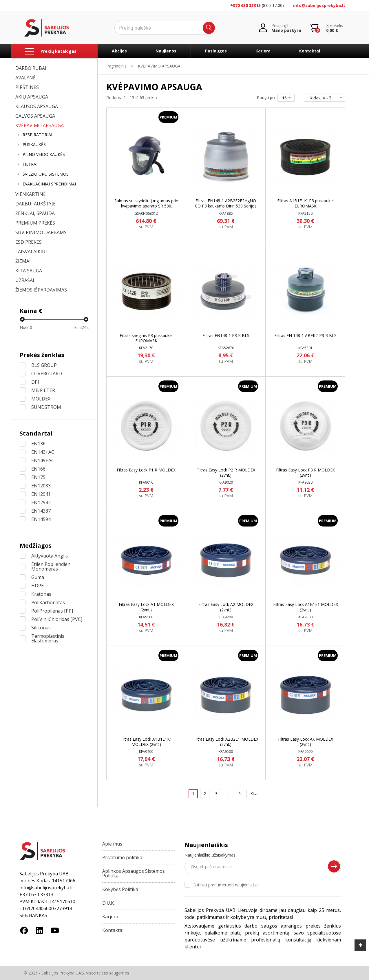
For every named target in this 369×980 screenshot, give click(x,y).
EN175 (38, 477)
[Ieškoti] (165, 28)
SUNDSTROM (46, 407)
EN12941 (41, 494)
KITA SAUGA (29, 271)
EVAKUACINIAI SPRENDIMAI (49, 184)
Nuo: (26, 327)
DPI (35, 382)
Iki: (81, 327)
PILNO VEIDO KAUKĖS (44, 154)
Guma (38, 577)
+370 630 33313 (245, 5)
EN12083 (41, 486)
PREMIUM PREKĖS (35, 223)
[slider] (22, 319)
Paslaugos (216, 51)
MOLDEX (41, 399)
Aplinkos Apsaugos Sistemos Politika (134, 873)
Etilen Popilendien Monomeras (51, 566)
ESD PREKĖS (29, 242)
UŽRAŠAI (25, 280)
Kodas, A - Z (323, 98)
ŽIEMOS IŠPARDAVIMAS (41, 290)
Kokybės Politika (120, 889)
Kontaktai (310, 51)
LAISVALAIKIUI (31, 252)
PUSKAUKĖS (34, 145)
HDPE (38, 586)
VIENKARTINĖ (31, 194)
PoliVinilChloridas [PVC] (57, 619)
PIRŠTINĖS (27, 87)
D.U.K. (108, 903)
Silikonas (41, 628)
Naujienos (166, 51)
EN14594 (41, 519)
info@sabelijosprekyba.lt (319, 5)
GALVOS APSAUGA (35, 116)
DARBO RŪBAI (31, 68)
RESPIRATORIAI (37, 135)
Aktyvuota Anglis (50, 556)
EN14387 (41, 511)
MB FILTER (43, 390)
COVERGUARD (47, 374)
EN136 (38, 444)
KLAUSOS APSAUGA (37, 106)
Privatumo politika (122, 857)
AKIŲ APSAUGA (32, 97)
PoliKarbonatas (48, 602)
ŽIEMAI (23, 261)
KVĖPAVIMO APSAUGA (40, 125)
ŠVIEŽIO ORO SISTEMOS (46, 174)
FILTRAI (30, 164)
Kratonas (41, 594)
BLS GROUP (44, 365)
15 (288, 98)
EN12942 (41, 502)
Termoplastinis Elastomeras (48, 638)
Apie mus (112, 844)
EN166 (38, 469)
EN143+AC (43, 452)
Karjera (263, 51)
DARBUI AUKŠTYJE (35, 204)
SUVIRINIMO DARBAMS (41, 232)
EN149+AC (43, 460)
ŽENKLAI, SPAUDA (35, 213)
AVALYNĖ (25, 78)
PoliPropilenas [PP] (52, 611)
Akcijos (119, 51)
